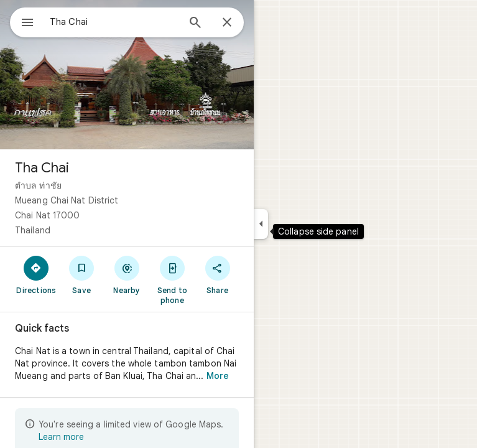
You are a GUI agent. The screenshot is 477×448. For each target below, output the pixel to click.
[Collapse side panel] (261, 224)
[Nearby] (127, 274)
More (218, 376)
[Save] (82, 274)
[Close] (227, 23)
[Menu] (27, 24)
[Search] (195, 24)
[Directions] (36, 274)
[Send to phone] (172, 279)
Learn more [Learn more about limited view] (61, 437)
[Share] (217, 274)
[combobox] (114, 22)
